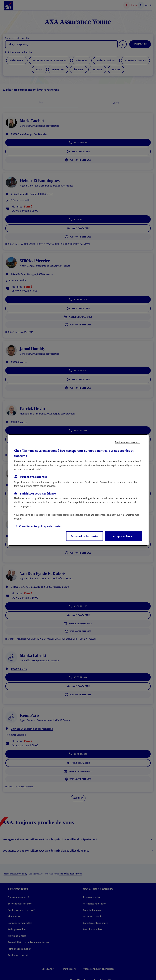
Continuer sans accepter (127, 442)
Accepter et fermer (123, 536)
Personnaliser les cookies (84, 536)
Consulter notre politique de (40, 526)
